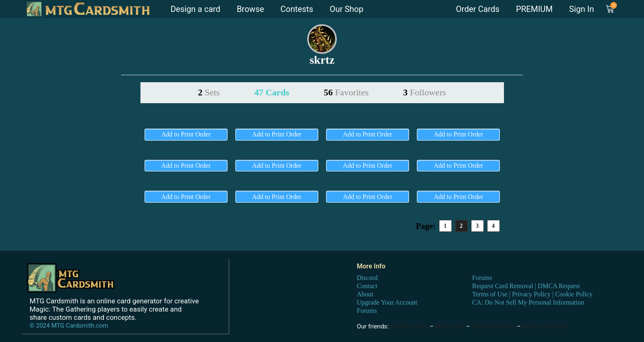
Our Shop (347, 9)
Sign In (582, 9)
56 (346, 92)
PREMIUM (534, 9)
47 (272, 92)
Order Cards (478, 9)
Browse (250, 9)
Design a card (195, 9)
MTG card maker (545, 326)
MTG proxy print (494, 326)
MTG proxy (450, 326)
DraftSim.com (409, 326)
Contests (297, 9)
